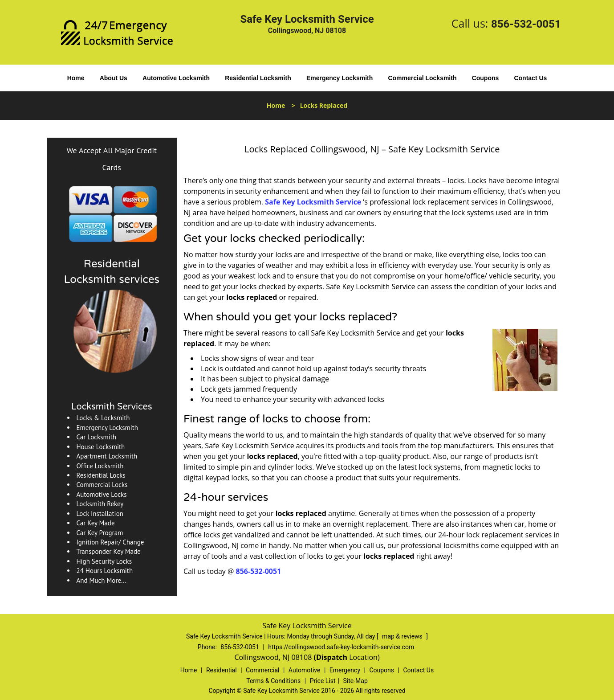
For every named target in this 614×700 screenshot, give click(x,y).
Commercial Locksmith (422, 78)
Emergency (345, 670)
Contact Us (530, 78)
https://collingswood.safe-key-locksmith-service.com (341, 647)
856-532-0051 (526, 24)
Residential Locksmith (258, 78)
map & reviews (403, 636)
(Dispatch (331, 657)
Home (76, 78)
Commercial (262, 670)
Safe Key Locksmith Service (313, 202)
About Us (114, 78)
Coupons (486, 78)
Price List (323, 681)
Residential (222, 670)
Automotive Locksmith (176, 78)
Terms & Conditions (273, 681)
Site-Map (356, 681)
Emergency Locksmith (340, 78)
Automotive (305, 670)
